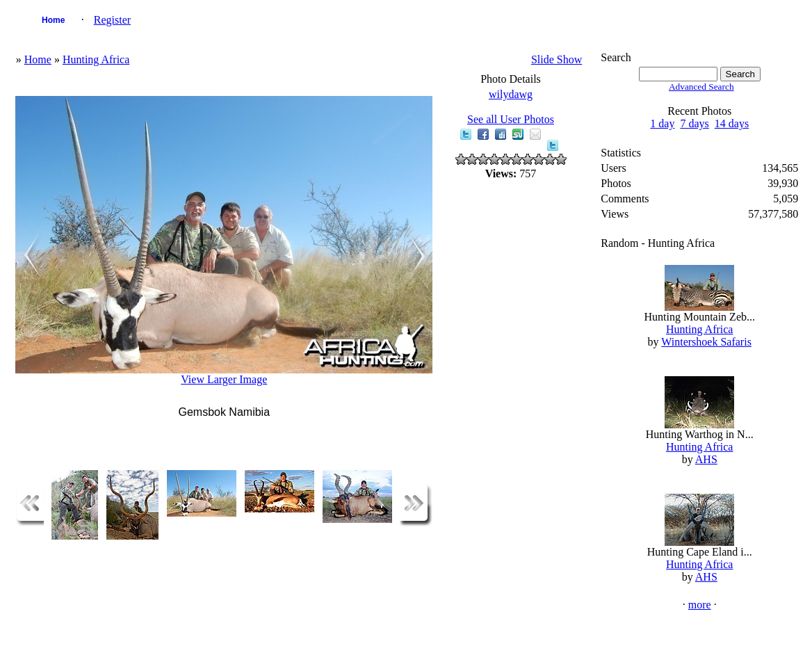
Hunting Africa (96, 59)
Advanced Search (701, 87)
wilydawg (511, 94)
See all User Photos (511, 119)
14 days (732, 123)
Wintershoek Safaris (706, 342)
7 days (694, 123)
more (700, 605)
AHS (706, 459)
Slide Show (557, 59)
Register (112, 20)
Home (53, 20)
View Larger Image (224, 379)
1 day (662, 123)
